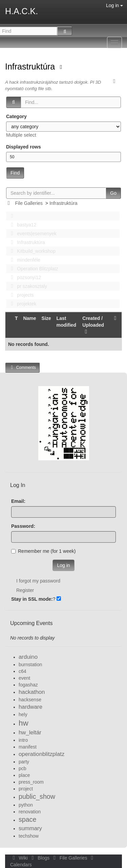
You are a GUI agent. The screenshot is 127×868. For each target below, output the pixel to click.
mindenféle (24, 260)
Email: (18, 501)
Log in (114, 5)
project (26, 789)
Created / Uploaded (93, 325)
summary (30, 828)
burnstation (30, 664)
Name (29, 318)
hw (24, 723)
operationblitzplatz (41, 754)
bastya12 (22, 225)
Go (113, 193)
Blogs (40, 858)
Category (16, 116)
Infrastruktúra (31, 66)
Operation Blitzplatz (33, 269)
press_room (31, 782)
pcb (23, 768)
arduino (28, 657)
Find (15, 173)
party (24, 762)
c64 (23, 671)
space (27, 819)
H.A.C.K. (22, 11)
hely (23, 714)
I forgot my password (38, 581)
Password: (23, 526)
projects (20, 295)
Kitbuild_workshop (31, 251)
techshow (29, 836)
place (24, 775)
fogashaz (28, 685)
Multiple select (21, 135)
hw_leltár (30, 733)
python (26, 805)
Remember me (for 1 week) (43, 551)
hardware (30, 707)
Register (25, 590)
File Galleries (29, 203)
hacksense (30, 700)
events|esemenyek (32, 234)
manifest (28, 747)
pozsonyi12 (24, 277)
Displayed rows (24, 147)
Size (46, 318)
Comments (22, 367)
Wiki (20, 858)
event (24, 678)
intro (23, 740)
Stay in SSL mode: (32, 599)
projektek (22, 304)
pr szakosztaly (27, 286)
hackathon (32, 692)
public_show (37, 796)
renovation (30, 812)
